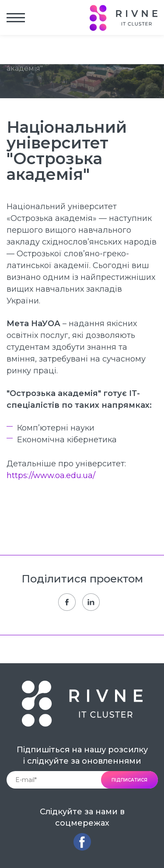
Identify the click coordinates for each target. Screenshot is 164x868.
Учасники (59, 48)
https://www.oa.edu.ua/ (51, 475)
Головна (21, 48)
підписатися (129, 780)
